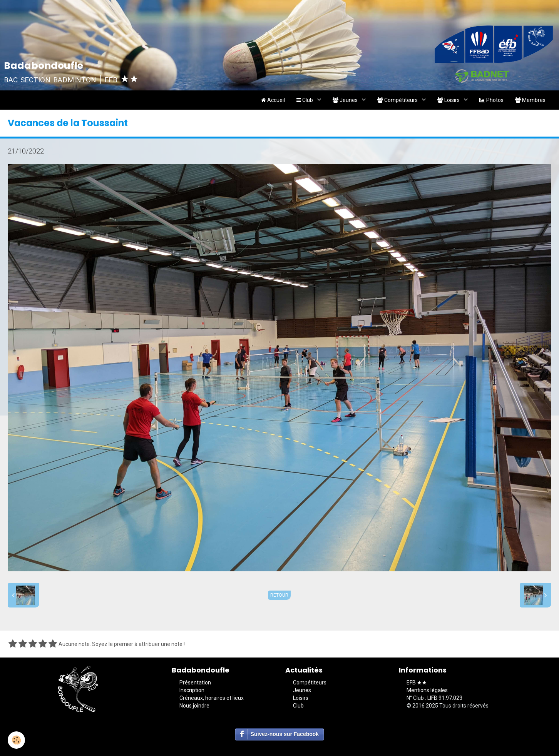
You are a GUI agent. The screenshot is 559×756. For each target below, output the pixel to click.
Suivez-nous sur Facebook (285, 734)
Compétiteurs (398, 100)
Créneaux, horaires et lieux (212, 698)
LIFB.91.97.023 (445, 698)
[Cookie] (16, 740)
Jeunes (346, 100)
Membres (530, 100)
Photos (491, 100)
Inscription (192, 690)
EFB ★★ (417, 683)
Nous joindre (194, 706)
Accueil (273, 100)
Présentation (195, 683)
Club (305, 100)
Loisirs (449, 100)
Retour (279, 595)
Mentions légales (427, 690)
